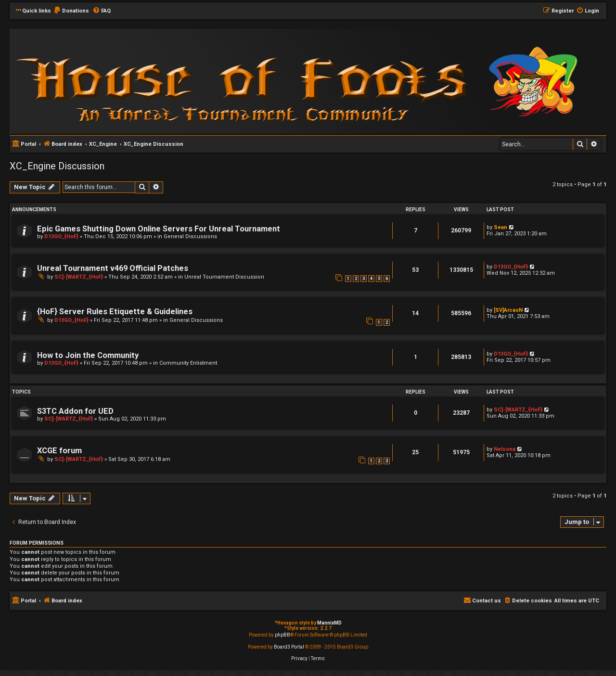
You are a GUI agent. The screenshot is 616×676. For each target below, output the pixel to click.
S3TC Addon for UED (75, 411)
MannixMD (329, 623)
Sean (500, 227)
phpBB (282, 635)
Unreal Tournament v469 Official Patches (113, 268)
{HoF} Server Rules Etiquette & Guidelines (115, 312)
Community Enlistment (188, 363)
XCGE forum (59, 451)
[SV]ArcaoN (508, 310)
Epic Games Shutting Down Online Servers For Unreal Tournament (159, 229)
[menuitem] (71, 11)
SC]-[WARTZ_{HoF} (79, 277)
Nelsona (505, 449)
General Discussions (190, 236)
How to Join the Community (88, 355)
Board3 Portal (289, 647)
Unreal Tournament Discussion (224, 277)
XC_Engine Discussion (57, 166)
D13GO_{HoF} (61, 236)
